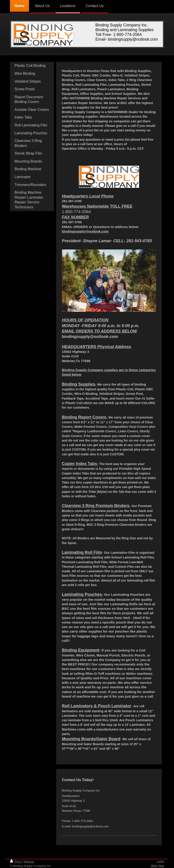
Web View (157, 866)
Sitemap (29, 862)
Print (16, 862)
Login (160, 861)
